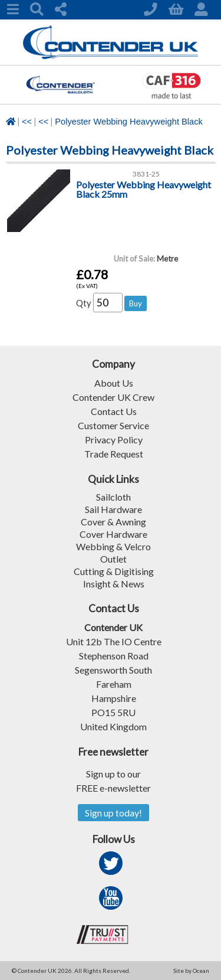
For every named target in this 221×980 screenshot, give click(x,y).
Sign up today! (113, 813)
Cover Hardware (113, 534)
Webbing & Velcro (113, 546)
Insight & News (114, 584)
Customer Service (113, 425)
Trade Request (114, 454)
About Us (114, 383)
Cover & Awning (113, 522)
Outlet (113, 559)
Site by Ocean (191, 971)
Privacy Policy (114, 440)
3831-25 (146, 174)
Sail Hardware (113, 509)
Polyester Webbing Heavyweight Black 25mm (144, 189)
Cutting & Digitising (114, 571)
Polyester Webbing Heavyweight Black (129, 122)
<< (27, 122)
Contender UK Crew (113, 397)
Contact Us (114, 411)
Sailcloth (113, 497)
